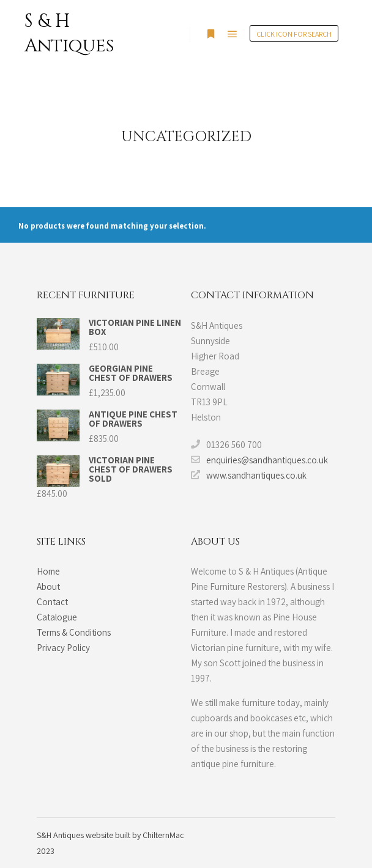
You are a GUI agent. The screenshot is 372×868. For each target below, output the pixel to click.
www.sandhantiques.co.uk (249, 475)
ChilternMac (163, 835)
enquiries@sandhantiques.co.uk (259, 460)
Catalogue (57, 617)
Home (48, 571)
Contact (52, 602)
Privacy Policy (63, 648)
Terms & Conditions (74, 632)
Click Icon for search (294, 34)
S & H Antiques (69, 34)
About (48, 587)
